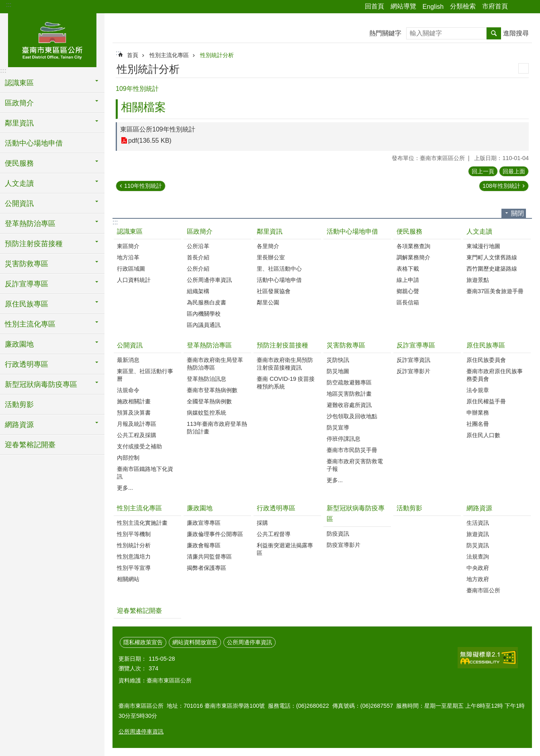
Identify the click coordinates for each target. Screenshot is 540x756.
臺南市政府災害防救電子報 (355, 465)
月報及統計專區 (137, 424)
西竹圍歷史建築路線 (492, 269)
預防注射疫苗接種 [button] (34, 244)
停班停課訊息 (344, 439)
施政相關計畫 (134, 401)
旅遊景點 (478, 280)
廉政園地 (200, 508)
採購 (262, 523)
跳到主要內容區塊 (4, 4)
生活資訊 (478, 523)
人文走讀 (479, 231)
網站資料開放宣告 (195, 642)
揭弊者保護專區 (207, 568)
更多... (125, 488)
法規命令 (128, 390)
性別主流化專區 (169, 55)
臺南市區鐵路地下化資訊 (145, 473)
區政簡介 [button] (19, 103)
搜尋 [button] (494, 33)
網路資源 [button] (19, 425)
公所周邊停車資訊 (209, 280)
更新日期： (133, 659)
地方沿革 (128, 257)
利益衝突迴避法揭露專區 (285, 549)
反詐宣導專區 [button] (27, 284)
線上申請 (408, 280)
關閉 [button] (517, 213)
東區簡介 (128, 246)
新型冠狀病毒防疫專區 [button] (41, 384)
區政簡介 (200, 231)
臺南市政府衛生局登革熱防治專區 (215, 364)
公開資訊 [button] (19, 203)
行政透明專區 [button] (27, 364)
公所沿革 (198, 246)
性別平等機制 (134, 534)
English (433, 7)
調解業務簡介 (413, 257)
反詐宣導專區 (416, 345)
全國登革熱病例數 (209, 401)
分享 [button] (518, 7)
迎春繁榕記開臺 (30, 445)
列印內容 (524, 68)
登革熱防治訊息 (207, 379)
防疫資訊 (338, 534)
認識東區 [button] (19, 83)
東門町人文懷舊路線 (492, 257)
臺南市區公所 (483, 590)
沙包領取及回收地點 (352, 416)
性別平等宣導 (134, 568)
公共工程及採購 (137, 435)
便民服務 (409, 231)
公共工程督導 (274, 534)
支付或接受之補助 (139, 446)
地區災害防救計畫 (349, 394)
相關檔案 (143, 107)
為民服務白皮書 (207, 302)
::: (9, 5)
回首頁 (374, 6)
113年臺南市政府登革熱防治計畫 (217, 428)
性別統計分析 (217, 55)
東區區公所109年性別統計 (158, 129)
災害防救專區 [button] (27, 264)
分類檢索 (463, 6)
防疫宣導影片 (344, 545)
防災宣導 (338, 427)
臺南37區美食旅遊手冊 (495, 291)
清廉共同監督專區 (209, 557)
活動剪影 (19, 405)
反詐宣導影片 (413, 371)
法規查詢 (478, 557)
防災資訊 (478, 545)
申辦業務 (478, 413)
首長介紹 (198, 257)
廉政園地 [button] (19, 344)
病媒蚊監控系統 (207, 413)
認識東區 (130, 231)
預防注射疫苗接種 (282, 345)
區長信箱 (408, 302)
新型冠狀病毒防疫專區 (356, 514)
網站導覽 (403, 6)
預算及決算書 (134, 413)
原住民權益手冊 (486, 401)
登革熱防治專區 (209, 345)
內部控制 (128, 458)
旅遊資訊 (478, 534)
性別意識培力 (134, 557)
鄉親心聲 (408, 291)
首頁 (133, 55)
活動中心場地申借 (34, 143)
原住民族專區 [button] (27, 304)
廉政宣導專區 (204, 523)
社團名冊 (478, 424)
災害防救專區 (346, 345)
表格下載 (408, 269)
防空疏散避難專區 (349, 382)
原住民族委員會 (486, 360)
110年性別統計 (143, 186)
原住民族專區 (486, 345)
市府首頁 (495, 6)
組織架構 (198, 291)
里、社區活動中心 (279, 269)
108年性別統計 (501, 186)
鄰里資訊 (270, 231)
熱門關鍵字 (385, 33)
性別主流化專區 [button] (30, 324)
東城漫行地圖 (483, 246)
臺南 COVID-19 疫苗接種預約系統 (286, 383)
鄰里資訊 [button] (19, 123)
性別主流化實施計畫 (142, 523)
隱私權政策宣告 (143, 642)
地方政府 (478, 579)
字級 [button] (529, 7)
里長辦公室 (271, 257)
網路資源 (479, 508)
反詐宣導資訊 (413, 360)
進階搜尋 (516, 33)
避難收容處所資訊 (349, 405)
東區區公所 (52, 39)
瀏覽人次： (133, 668)
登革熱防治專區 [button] (30, 224)
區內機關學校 (204, 314)
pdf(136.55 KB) (150, 141)
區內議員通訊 (204, 325)
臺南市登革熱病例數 (212, 390)
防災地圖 (338, 371)
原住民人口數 (483, 435)
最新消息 (128, 360)
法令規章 (478, 390)
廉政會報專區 (204, 545)
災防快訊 (338, 360)
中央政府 (478, 568)
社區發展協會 (274, 291)
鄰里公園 (268, 302)
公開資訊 (130, 345)
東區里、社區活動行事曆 (145, 375)
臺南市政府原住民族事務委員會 (495, 375)
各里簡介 (268, 246)
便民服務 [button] (19, 163)
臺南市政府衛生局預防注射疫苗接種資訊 (285, 364)
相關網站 (128, 579)
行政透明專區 (276, 508)
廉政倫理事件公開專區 (215, 534)
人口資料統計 (134, 280)
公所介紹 (198, 269)
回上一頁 (483, 171)
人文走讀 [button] (19, 183)
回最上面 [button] (514, 171)
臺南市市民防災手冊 (352, 450)
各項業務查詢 (413, 246)
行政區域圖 (131, 269)
